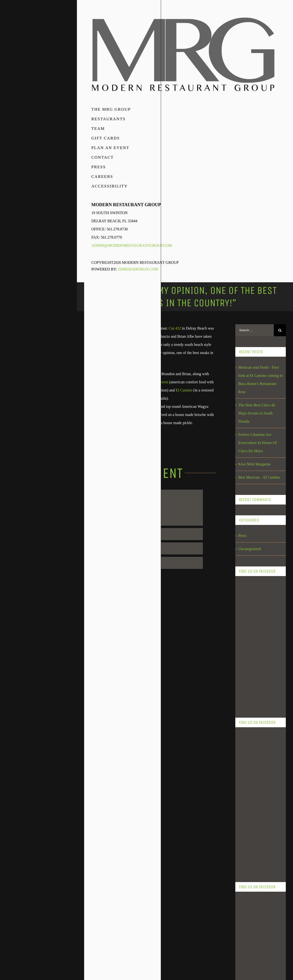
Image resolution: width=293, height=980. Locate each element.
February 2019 (249, 738)
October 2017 (249, 883)
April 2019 (247, 712)
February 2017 (249, 923)
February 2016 (249, 963)
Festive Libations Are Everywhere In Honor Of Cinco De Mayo (257, 443)
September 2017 (251, 897)
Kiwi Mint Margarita (254, 464)
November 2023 (251, 685)
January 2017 (249, 936)
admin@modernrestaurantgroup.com (132, 245)
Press (242, 536)
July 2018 (246, 791)
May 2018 (246, 817)
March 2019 (248, 725)
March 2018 (248, 844)
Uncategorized (249, 549)
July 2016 (246, 949)
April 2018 (247, 831)
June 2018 (246, 804)
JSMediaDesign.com (138, 269)
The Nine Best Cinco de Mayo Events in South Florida (257, 413)
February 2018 (249, 857)
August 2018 (248, 778)
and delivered (146, 345)
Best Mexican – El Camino (259, 477)
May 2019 (246, 699)
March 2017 (248, 910)
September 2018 (251, 765)
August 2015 (248, 976)
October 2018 (249, 751)
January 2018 (249, 870)
